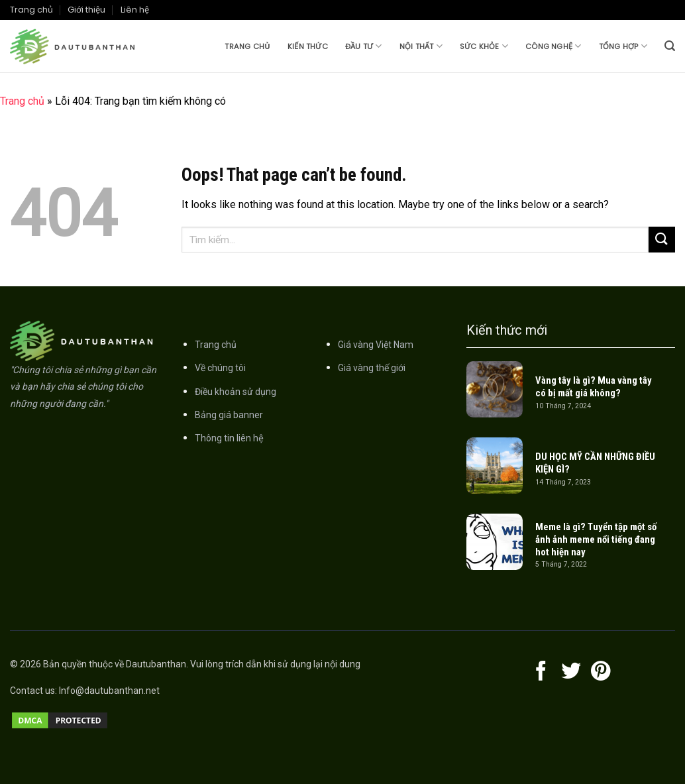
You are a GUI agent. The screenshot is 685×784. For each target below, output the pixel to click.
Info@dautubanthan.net (109, 691)
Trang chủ (31, 10)
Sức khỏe (484, 46)
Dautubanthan (156, 664)
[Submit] (662, 240)
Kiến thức (308, 46)
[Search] (670, 46)
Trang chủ (247, 46)
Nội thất (421, 46)
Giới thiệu (86, 10)
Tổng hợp (623, 46)
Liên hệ (135, 10)
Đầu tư (364, 46)
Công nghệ (553, 46)
